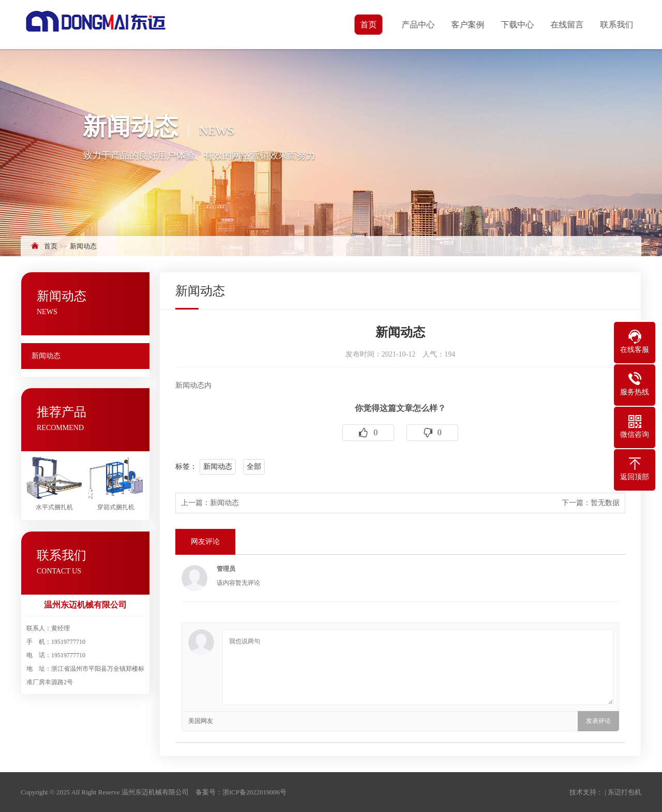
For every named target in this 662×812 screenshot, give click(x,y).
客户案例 (469, 25)
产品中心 (419, 25)
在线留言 (568, 25)
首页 (369, 25)
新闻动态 (83, 246)
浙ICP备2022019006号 (254, 792)
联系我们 (618, 25)
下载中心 (518, 25)
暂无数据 (605, 503)
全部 (254, 467)
